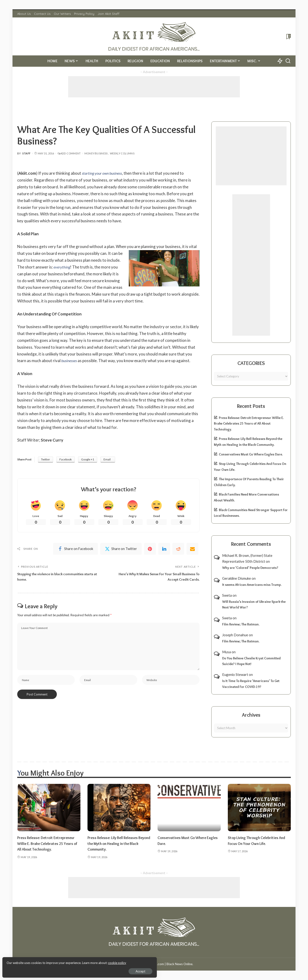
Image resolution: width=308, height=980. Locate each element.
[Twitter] (121, 550)
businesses (70, 361)
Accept (58, 970)
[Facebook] (75, 550)
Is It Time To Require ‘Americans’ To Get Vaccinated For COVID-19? (251, 684)
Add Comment (69, 153)
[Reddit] (178, 550)
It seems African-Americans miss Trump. (252, 585)
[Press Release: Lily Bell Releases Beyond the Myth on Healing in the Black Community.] (119, 808)
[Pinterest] (150, 550)
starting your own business (104, 173)
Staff (27, 153)
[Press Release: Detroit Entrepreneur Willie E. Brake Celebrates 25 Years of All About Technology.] (49, 808)
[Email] (192, 550)
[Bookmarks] (288, 37)
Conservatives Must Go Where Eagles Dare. (251, 454)
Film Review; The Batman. (241, 624)
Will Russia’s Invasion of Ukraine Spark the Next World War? (254, 605)
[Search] (288, 61)
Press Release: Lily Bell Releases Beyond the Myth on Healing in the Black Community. (117, 843)
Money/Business (96, 153)
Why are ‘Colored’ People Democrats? (250, 568)
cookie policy (60, 961)
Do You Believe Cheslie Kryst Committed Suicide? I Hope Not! (251, 661)
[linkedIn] (164, 550)
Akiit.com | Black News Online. (172, 964)
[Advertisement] (154, 87)
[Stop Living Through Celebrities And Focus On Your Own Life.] (259, 808)
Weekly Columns (122, 153)
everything (62, 267)
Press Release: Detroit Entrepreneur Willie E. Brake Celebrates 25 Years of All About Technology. (249, 424)
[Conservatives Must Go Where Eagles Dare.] (189, 808)
